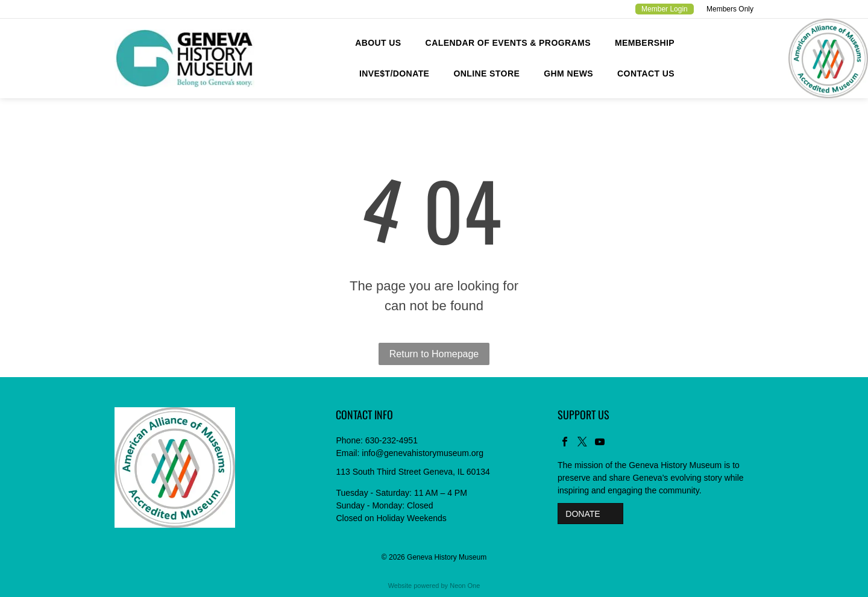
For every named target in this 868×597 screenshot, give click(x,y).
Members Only (730, 9)
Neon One (465, 586)
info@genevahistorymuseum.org (423, 453)
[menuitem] (378, 43)
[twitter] (582, 443)
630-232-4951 (392, 440)
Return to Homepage (434, 354)
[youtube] (600, 443)
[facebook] (565, 443)
